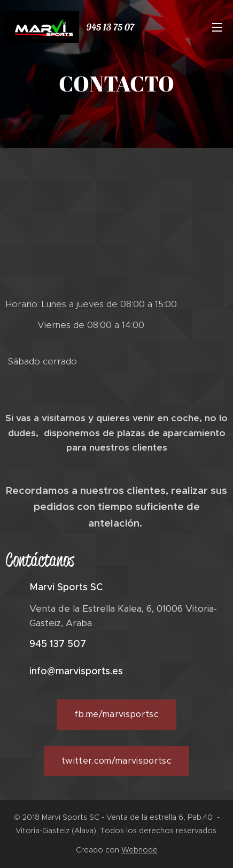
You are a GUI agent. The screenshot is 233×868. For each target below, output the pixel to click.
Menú (217, 27)
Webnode (139, 850)
